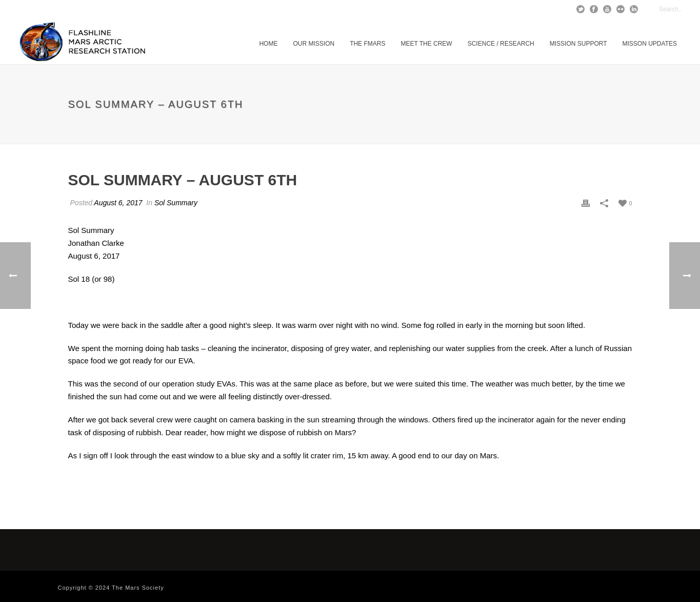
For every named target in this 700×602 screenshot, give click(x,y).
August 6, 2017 (118, 203)
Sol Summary (176, 203)
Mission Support (578, 44)
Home (268, 44)
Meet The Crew (426, 44)
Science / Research (501, 44)
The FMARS (367, 44)
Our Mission (314, 44)
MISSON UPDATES (650, 44)
